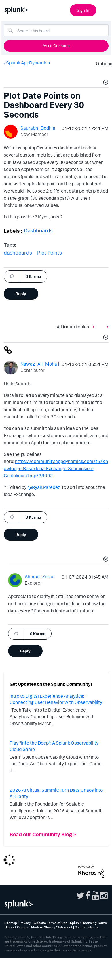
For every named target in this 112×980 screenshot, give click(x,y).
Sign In (83, 10)
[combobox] (56, 30)
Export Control (17, 927)
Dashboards (38, 230)
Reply (21, 294)
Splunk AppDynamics (28, 63)
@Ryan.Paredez (44, 487)
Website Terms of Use (50, 923)
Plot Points (50, 253)
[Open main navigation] (104, 9)
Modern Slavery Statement (52, 927)
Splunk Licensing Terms (88, 923)
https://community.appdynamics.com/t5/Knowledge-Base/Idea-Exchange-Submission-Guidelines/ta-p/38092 (56, 468)
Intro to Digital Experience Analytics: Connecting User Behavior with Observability (56, 699)
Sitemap (11, 923)
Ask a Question (56, 46)
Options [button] (102, 64)
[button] (105, 83)
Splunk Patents (87, 927)
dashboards (18, 253)
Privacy (25, 923)
